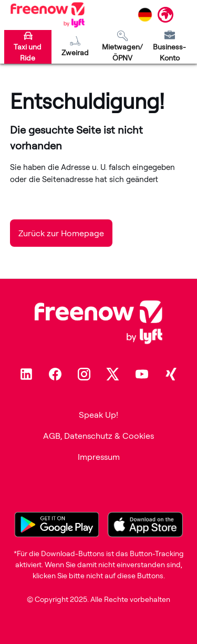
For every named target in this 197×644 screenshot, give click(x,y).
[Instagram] (84, 374)
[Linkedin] (26, 374)
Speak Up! (98, 415)
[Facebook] (55, 374)
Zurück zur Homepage (61, 233)
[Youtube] (142, 374)
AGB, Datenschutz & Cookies (98, 436)
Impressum (99, 457)
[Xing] (171, 374)
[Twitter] (113, 374)
